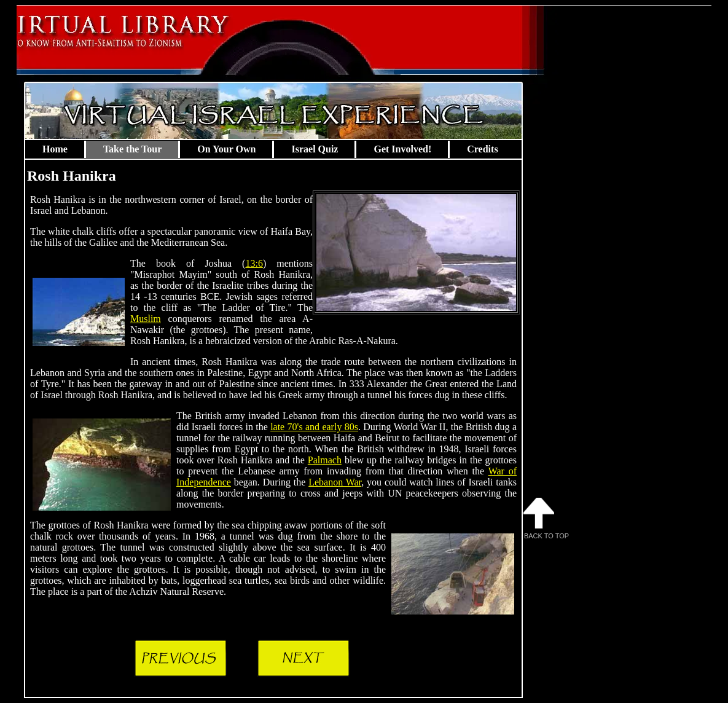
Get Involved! (402, 149)
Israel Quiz (315, 149)
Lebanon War (335, 482)
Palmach (325, 460)
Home (55, 149)
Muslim (146, 319)
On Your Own (226, 149)
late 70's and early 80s (314, 427)
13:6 (254, 263)
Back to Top (546, 519)
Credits (482, 149)
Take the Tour (132, 149)
